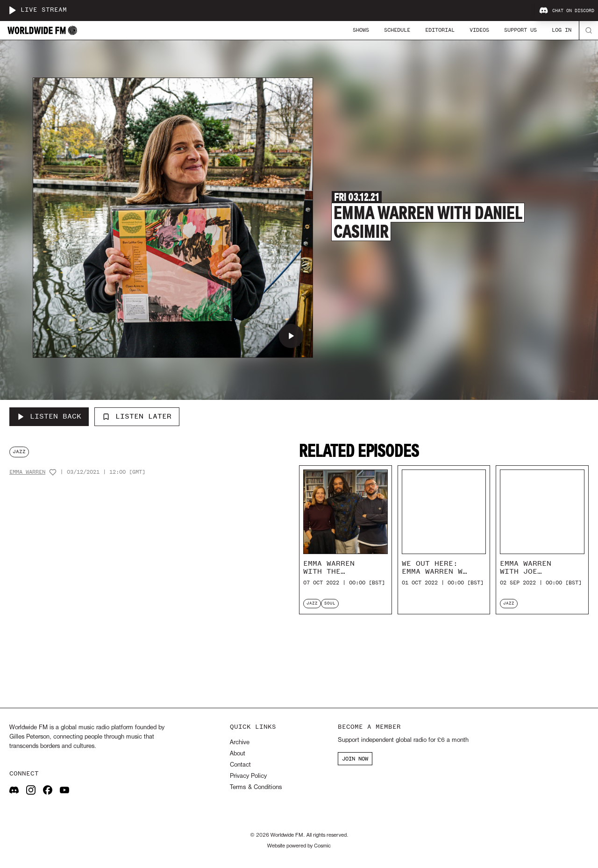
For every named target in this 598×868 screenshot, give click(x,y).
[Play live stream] (12, 10)
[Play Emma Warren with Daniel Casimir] (291, 336)
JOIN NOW (355, 759)
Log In (562, 30)
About (238, 754)
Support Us (520, 30)
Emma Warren (27, 472)
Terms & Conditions (256, 787)
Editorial (440, 30)
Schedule (397, 30)
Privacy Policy (248, 776)
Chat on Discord (567, 11)
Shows (361, 30)
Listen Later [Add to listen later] (137, 416)
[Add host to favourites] (53, 472)
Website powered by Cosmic (299, 846)
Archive (240, 743)
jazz (19, 452)
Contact (240, 765)
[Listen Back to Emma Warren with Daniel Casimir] (49, 417)
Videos (479, 30)
